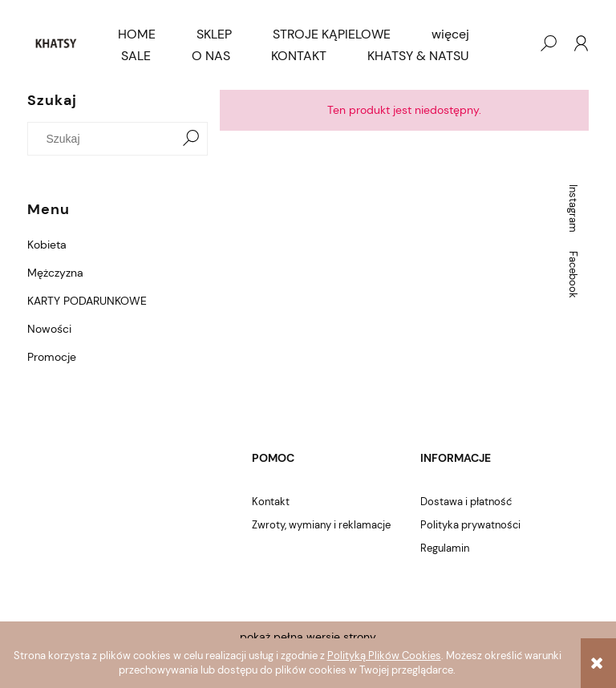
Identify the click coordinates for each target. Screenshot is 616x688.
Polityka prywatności (470, 525)
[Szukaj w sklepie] (105, 139)
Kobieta (47, 245)
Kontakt (271, 502)
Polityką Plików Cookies (384, 656)
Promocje (52, 357)
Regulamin (445, 548)
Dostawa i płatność (466, 502)
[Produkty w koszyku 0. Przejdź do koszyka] (516, 43)
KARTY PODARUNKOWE (87, 301)
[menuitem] (137, 34)
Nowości (49, 329)
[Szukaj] (191, 139)
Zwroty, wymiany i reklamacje (321, 525)
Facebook (573, 275)
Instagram (573, 208)
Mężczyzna (55, 273)
